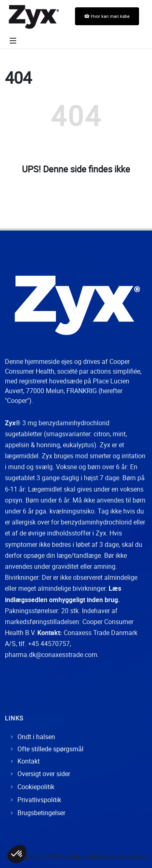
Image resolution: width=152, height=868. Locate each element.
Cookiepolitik (36, 787)
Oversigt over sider (44, 774)
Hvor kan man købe (107, 16)
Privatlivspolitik (39, 800)
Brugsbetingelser (41, 813)
